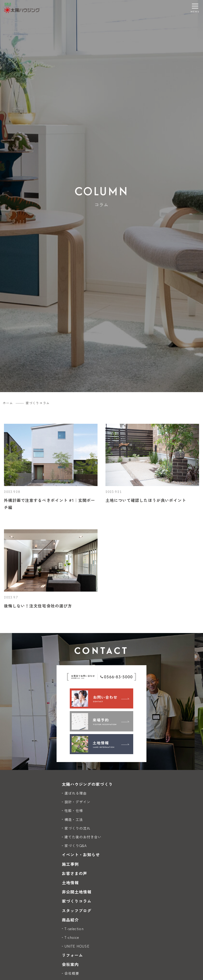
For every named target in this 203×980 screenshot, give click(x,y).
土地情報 (70, 883)
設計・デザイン (77, 802)
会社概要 (72, 973)
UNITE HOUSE (77, 946)
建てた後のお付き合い (83, 837)
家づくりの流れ (77, 828)
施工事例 (70, 864)
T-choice (72, 937)
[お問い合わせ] (101, 698)
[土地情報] (101, 744)
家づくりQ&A (76, 846)
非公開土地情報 (77, 892)
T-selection (74, 929)
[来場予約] (101, 721)
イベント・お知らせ (81, 855)
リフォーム (72, 955)
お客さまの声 (75, 873)
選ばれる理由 (76, 793)
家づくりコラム (77, 901)
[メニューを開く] (195, 8)
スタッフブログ (77, 910)
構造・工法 (74, 819)
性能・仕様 (74, 810)
